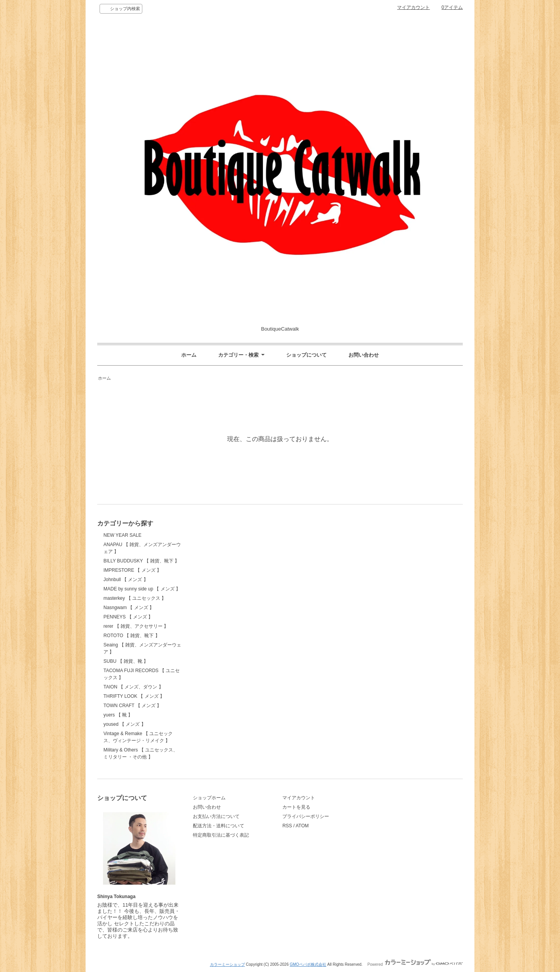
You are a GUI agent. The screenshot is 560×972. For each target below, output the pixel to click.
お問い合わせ (364, 355)
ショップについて (306, 355)
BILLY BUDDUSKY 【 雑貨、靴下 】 (141, 561)
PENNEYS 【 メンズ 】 (128, 617)
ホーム (189, 355)
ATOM (302, 826)
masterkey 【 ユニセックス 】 (135, 598)
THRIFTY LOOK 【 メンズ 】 (134, 696)
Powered (415, 964)
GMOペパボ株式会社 (308, 964)
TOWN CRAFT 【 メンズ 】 (132, 706)
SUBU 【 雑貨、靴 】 (126, 661)
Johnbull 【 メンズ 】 (126, 580)
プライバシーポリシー (306, 816)
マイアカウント (413, 7)
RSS (287, 826)
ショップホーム (209, 798)
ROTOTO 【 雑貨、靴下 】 (132, 636)
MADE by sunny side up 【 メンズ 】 (142, 589)
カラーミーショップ (227, 964)
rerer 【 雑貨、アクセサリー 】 (136, 626)
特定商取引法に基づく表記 (221, 835)
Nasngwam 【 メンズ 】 (129, 608)
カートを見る (296, 807)
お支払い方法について (216, 816)
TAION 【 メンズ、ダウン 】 (133, 687)
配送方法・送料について (219, 826)
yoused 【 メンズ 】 (125, 724)
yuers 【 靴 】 (118, 715)
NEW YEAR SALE (122, 535)
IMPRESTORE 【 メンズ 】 (132, 570)
